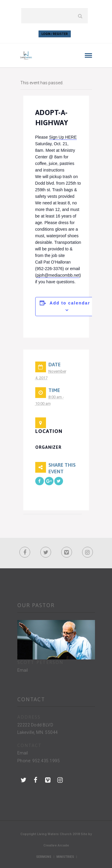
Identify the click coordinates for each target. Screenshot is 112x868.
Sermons (44, 857)
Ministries (65, 857)
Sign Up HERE (63, 137)
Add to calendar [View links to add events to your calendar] (70, 303)
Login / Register (55, 34)
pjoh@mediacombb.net (58, 275)
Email (23, 670)
